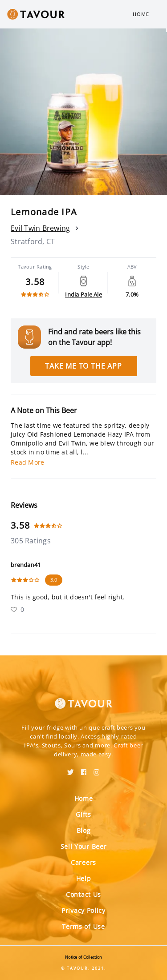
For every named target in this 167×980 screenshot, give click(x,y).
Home (141, 14)
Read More (27, 462)
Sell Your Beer (84, 846)
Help (84, 878)
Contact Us (83, 894)
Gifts (83, 814)
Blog (84, 830)
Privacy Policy (83, 910)
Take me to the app (83, 366)
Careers (83, 862)
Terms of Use (83, 926)
